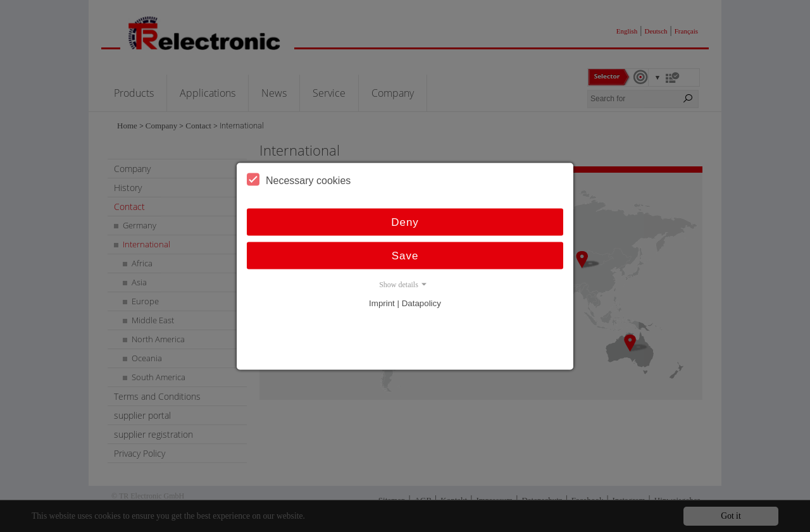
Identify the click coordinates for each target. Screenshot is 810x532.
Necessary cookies (299, 179)
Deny (405, 222)
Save (405, 255)
